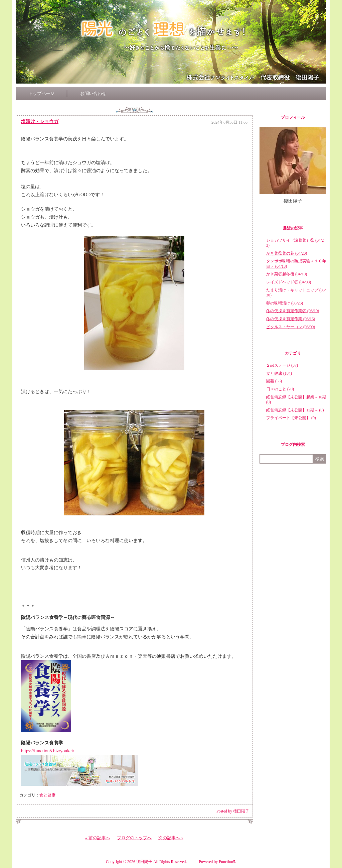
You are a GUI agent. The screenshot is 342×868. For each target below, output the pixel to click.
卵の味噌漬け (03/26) (285, 303)
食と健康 (47, 795)
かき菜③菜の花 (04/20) (287, 253)
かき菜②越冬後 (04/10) (287, 274)
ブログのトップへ (134, 838)
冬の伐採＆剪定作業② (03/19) (293, 311)
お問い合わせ (93, 93)
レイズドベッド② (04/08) (289, 282)
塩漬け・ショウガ (40, 121)
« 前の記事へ (98, 838)
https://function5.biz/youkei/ (48, 751)
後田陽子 (241, 811)
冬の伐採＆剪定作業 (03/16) (291, 319)
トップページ (41, 93)
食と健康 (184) (279, 373)
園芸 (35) (274, 381)
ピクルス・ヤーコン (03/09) (291, 327)
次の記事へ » (171, 838)
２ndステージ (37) (282, 365)
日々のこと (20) (280, 389)
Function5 (227, 862)
